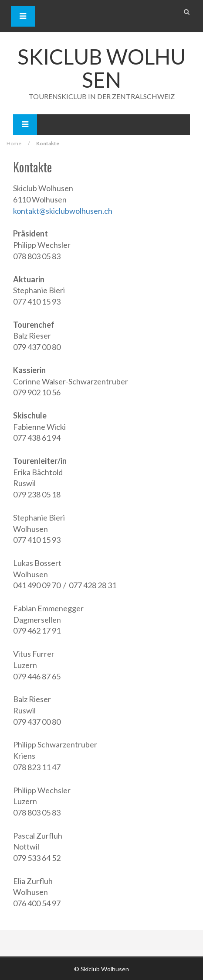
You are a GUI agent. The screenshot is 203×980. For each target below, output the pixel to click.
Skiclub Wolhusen (101, 68)
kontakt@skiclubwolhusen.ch (63, 211)
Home (14, 143)
